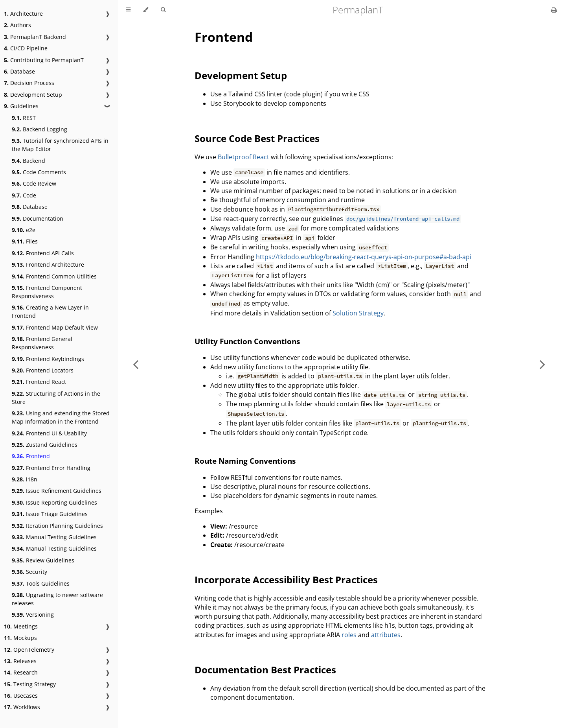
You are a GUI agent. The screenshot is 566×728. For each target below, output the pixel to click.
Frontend (31, 456)
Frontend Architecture (48, 264)
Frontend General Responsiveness (42, 343)
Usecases (21, 696)
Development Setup (33, 95)
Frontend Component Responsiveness (47, 292)
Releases (20, 661)
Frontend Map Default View (55, 327)
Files (25, 241)
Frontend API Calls (43, 253)
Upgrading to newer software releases (57, 599)
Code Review (34, 183)
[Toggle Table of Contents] (128, 10)
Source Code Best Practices (257, 138)
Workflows (22, 707)
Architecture (23, 14)
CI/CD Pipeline (26, 48)
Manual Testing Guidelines (54, 537)
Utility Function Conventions (247, 341)
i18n (25, 479)
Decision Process (29, 83)
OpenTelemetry (29, 650)
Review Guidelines (43, 560)
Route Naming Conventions (245, 461)
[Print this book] (554, 10)
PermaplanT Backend (35, 37)
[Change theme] (146, 10)
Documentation (38, 218)
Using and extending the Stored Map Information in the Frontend (61, 417)
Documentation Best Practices (265, 670)
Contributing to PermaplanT (44, 60)
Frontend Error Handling (51, 468)
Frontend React (39, 382)
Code (24, 195)
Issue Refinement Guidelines (57, 491)
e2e (24, 230)
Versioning (33, 615)
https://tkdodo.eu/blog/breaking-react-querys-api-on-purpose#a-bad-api (364, 257)
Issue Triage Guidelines (50, 514)
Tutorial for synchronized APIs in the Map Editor (60, 145)
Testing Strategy (30, 684)
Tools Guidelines (41, 583)
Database (19, 71)
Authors (17, 25)
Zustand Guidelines (45, 445)
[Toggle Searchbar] (163, 10)
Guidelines (21, 106)
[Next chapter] (542, 364)
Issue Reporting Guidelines (54, 502)
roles (349, 635)
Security (29, 572)
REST (24, 118)
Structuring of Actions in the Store (56, 398)
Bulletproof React (243, 157)
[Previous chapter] (136, 364)
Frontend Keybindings (48, 359)
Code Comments (39, 172)
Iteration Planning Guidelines (57, 526)
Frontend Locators (43, 370)
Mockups (20, 638)
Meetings (21, 626)
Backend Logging (40, 129)
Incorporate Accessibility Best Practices (286, 580)
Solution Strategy (358, 313)
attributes (386, 635)
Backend (28, 161)
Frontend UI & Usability (49, 433)
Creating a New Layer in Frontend (50, 311)
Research (21, 672)
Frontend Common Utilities (54, 276)
